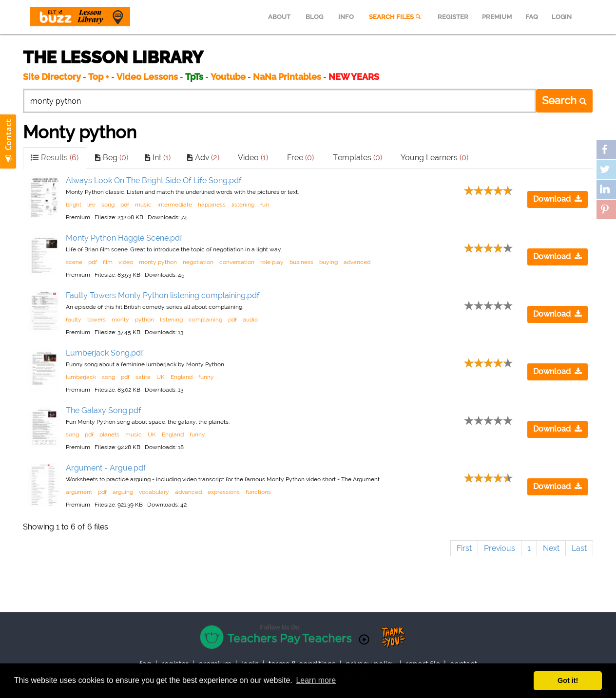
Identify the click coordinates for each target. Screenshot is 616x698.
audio (250, 320)
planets (109, 434)
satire (143, 377)
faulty (74, 320)
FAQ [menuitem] (532, 17)
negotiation (198, 262)
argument (79, 492)
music (143, 205)
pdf (125, 205)
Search (564, 100)
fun (265, 205)
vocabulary (154, 492)
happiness (212, 205)
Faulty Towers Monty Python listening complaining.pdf (163, 295)
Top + (99, 77)
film (108, 262)
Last (579, 548)
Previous (500, 548)
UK (161, 377)
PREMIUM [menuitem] (497, 17)
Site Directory (52, 77)
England (182, 377)
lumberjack (81, 377)
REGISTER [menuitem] (453, 17)
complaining (205, 320)
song (108, 205)
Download (558, 199)
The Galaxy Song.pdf (104, 410)
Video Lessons (147, 77)
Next (551, 548)
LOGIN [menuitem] (562, 17)
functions (258, 492)
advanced (357, 262)
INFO (346, 17)
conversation (237, 262)
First (464, 548)
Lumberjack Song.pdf (105, 353)
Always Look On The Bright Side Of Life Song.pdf (154, 180)
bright (74, 205)
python (144, 320)
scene (74, 262)
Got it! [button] (568, 680)
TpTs (195, 77)
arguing (123, 492)
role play (272, 262)
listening (243, 205)
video (126, 262)
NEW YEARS (354, 77)
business (301, 262)
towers (96, 320)
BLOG (314, 17)
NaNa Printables (287, 77)
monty (120, 320)
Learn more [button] (316, 680)
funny (206, 377)
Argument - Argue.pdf (106, 468)
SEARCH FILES (396, 17)
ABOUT (279, 17)
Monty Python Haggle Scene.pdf (124, 238)
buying (328, 262)
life (91, 205)
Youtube (228, 77)
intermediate (175, 205)
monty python (158, 262)
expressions (224, 492)
